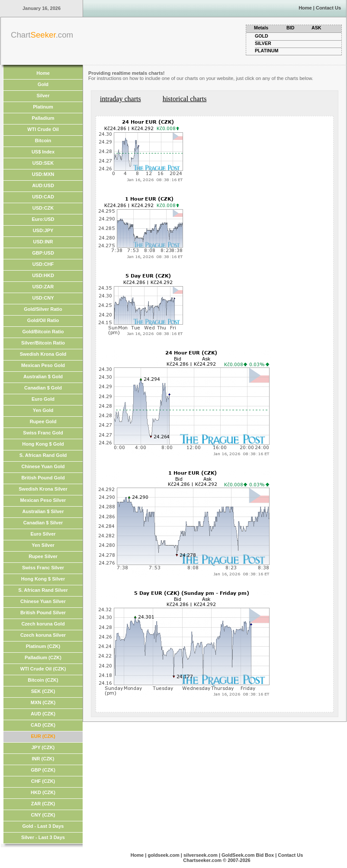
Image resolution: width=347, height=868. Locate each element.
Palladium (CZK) (43, 657)
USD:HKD (43, 275)
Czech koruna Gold (43, 624)
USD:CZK (43, 208)
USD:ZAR (43, 287)
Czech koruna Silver (43, 635)
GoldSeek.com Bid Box (248, 855)
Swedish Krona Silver (43, 489)
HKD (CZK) (43, 792)
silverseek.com (201, 855)
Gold (43, 84)
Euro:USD (43, 219)
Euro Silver (43, 534)
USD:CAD (43, 197)
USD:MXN (43, 174)
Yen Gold (43, 410)
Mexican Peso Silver (43, 500)
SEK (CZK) (43, 691)
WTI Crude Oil (43, 129)
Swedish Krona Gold (43, 354)
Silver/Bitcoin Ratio (43, 343)
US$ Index (43, 152)
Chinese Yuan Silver (43, 601)
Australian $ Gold (43, 377)
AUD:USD (43, 185)
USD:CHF (43, 264)
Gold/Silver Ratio (43, 309)
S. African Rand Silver (43, 590)
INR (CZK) (43, 759)
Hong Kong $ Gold (43, 444)
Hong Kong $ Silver (43, 579)
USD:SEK (43, 163)
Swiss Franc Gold (43, 433)
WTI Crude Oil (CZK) (43, 669)
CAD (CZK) (43, 725)
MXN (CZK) (43, 702)
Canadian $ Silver (43, 523)
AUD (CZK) (43, 714)
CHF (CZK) (43, 781)
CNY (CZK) (43, 815)
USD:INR (43, 242)
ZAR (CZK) (43, 804)
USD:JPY (43, 230)
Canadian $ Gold (43, 388)
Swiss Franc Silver (43, 568)
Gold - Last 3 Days (43, 826)
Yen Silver (43, 545)
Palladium (43, 118)
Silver (43, 96)
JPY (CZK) (43, 747)
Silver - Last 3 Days (43, 837)
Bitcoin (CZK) (43, 680)
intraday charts (120, 99)
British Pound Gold (43, 478)
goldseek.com (163, 855)
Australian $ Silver (43, 511)
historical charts (185, 99)
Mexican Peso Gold (43, 365)
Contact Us (328, 8)
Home (305, 8)
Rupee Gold (43, 421)
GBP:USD (43, 253)
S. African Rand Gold (43, 455)
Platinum (43, 107)
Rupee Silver (43, 556)
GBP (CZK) (43, 770)
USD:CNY (43, 298)
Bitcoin (43, 140)
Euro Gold (43, 399)
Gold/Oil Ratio (43, 320)
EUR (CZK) (43, 736)
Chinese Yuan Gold (43, 466)
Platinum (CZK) (43, 646)
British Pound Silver (43, 613)
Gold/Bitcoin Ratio (43, 332)
